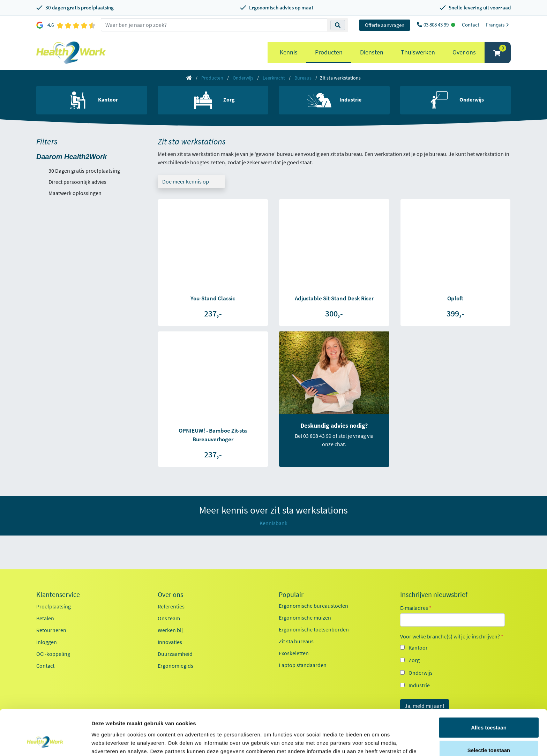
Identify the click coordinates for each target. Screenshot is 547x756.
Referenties (171, 606)
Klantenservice (58, 594)
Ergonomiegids (175, 666)
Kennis (289, 52)
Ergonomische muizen (305, 617)
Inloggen (47, 642)
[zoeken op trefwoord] (214, 25)
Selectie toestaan (489, 710)
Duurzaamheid (175, 654)
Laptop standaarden (303, 665)
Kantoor (418, 648)
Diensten (372, 52)
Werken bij (170, 630)
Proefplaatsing (54, 606)
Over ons (464, 52)
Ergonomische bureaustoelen (313, 606)
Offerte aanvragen (385, 25)
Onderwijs (243, 78)
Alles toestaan (489, 687)
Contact (471, 25)
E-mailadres (416, 608)
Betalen (45, 618)
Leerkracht (274, 78)
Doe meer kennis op (186, 181)
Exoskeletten (294, 653)
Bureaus (303, 78)
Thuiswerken (418, 52)
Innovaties (170, 642)
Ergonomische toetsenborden (314, 629)
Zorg (414, 660)
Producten (329, 52)
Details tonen (377, 742)
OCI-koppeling (53, 654)
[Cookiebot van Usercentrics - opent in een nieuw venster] (45, 742)
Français (498, 25)
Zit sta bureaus (296, 641)
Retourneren (51, 630)
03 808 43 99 (437, 25)
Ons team (169, 618)
